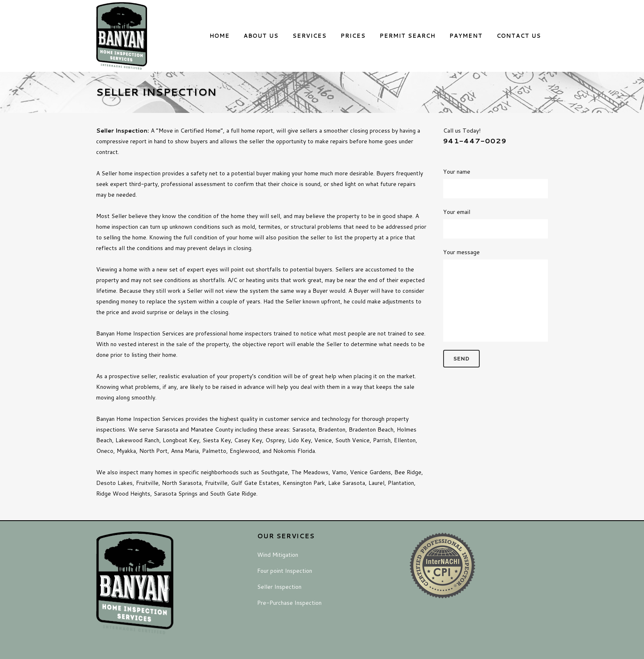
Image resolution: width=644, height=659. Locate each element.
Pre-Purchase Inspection (289, 603)
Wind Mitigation (278, 555)
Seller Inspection (279, 587)
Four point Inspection (285, 571)
